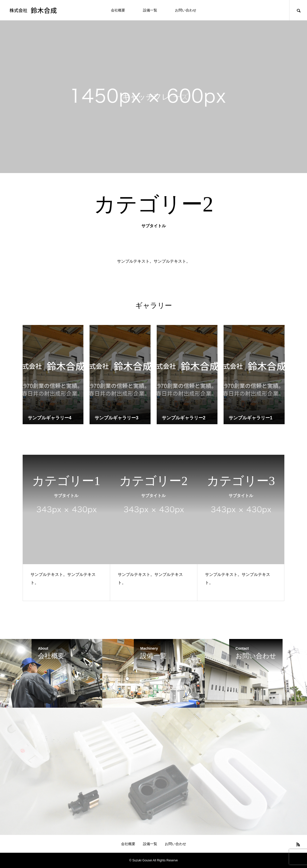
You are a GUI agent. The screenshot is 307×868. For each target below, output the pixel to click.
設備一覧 (150, 10)
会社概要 (118, 10)
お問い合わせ (186, 10)
